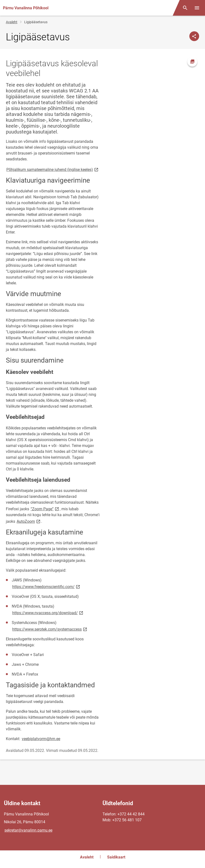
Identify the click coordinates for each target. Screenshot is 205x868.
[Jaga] (194, 36)
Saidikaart (116, 857)
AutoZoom (29, 521)
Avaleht (12, 22)
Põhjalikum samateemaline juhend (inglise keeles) (53, 169)
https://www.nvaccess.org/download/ (48, 613)
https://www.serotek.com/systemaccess (50, 629)
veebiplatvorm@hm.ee (41, 739)
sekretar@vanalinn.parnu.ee (28, 830)
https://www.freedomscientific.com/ (46, 586)
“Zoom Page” (45, 509)
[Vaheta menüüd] (197, 8)
